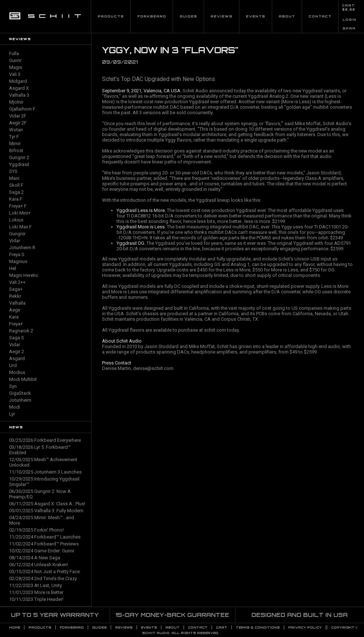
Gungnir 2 (19, 157)
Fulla (14, 53)
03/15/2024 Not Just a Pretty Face (44, 572)
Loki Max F (20, 227)
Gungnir (17, 234)
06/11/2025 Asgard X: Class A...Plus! (47, 504)
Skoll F (16, 185)
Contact (320, 16)
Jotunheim (20, 400)
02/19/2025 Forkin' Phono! (36, 530)
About (287, 16)
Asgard (17, 358)
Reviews (222, 16)
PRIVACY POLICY (305, 628)
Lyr (12, 414)
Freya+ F (18, 206)
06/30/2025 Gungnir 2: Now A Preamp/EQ (40, 494)
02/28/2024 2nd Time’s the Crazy (43, 578)
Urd (13, 365)
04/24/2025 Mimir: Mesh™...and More (42, 520)
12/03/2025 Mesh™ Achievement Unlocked (43, 462)
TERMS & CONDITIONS (258, 628)
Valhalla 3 (19, 95)
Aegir (15, 310)
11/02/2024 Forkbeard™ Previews (44, 544)
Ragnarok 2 (21, 331)
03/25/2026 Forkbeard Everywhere (45, 440)
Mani (14, 178)
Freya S (17, 254)
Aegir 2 (17, 352)
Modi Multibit (23, 379)
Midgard (18, 81)
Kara (14, 317)
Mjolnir (16, 102)
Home (15, 628)
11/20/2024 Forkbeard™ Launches (45, 537)
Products (111, 16)
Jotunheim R (22, 248)
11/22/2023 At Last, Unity (36, 585)
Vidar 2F (18, 116)
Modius (17, 372)
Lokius (16, 220)
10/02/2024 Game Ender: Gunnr (42, 551)
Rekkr (15, 296)
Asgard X (19, 88)
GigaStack (20, 393)
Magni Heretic (24, 275)
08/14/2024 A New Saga (35, 558)
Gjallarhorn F (22, 109)
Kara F (16, 199)
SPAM (349, 28)
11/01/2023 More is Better (36, 592)
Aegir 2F (18, 123)
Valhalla (17, 303)
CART (349, 5)
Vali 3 (15, 74)
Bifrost (16, 150)
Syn (13, 386)
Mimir (15, 144)
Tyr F (14, 137)
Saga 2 (16, 192)
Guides (188, 16)
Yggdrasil (19, 164)
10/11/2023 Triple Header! (36, 599)
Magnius (18, 261)
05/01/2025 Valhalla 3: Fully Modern (46, 511)
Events (256, 16)
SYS (13, 171)
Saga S (17, 338)
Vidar (15, 241)
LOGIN (349, 20)
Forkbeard (152, 16)
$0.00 (349, 9)
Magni (16, 67)
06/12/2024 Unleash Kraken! (39, 565)
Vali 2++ (17, 282)
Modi (15, 407)
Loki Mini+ (20, 213)
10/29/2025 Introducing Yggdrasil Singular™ (44, 482)
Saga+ (16, 289)
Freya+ (16, 324)
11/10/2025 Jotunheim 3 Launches (45, 472)
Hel (13, 268)
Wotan (16, 130)
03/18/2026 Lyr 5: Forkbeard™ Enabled (40, 450)
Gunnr (15, 60)
